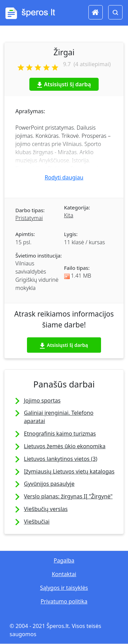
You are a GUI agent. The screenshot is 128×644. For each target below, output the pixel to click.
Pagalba (64, 560)
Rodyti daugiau (64, 177)
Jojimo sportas (42, 400)
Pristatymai (29, 218)
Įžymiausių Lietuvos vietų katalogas (69, 471)
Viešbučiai (37, 522)
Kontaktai (64, 574)
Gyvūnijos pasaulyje (49, 484)
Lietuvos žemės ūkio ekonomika (65, 446)
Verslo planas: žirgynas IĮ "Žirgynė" (68, 496)
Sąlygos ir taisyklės (64, 588)
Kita (69, 215)
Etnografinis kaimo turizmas (60, 434)
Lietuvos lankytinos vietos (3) (61, 459)
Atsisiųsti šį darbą (64, 84)
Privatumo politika (64, 601)
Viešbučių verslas (46, 509)
